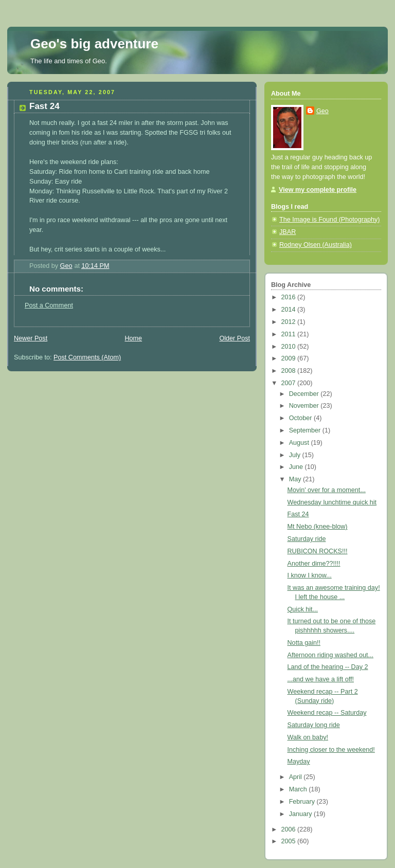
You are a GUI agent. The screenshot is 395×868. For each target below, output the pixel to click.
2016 (290, 297)
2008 (290, 371)
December (305, 394)
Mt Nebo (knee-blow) (318, 527)
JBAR (288, 232)
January (301, 814)
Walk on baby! (308, 737)
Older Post (235, 338)
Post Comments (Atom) (87, 357)
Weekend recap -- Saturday (327, 713)
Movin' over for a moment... (327, 490)
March (299, 789)
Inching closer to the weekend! (331, 750)
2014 (290, 310)
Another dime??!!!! (314, 564)
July (296, 455)
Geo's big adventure (94, 44)
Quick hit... (303, 609)
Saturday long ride (314, 725)
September (306, 430)
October (301, 418)
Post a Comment (49, 305)
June (297, 467)
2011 (290, 334)
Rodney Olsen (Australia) (316, 245)
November (305, 406)
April (297, 777)
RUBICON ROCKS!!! (318, 551)
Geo (322, 111)
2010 (290, 347)
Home (133, 338)
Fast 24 (298, 514)
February (303, 802)
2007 (290, 383)
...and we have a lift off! (321, 679)
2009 (290, 358)
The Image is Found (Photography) (330, 220)
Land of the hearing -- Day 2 (328, 667)
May (296, 479)
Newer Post (31, 338)
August (300, 443)
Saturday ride (307, 539)
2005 (290, 841)
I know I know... (310, 575)
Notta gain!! (304, 643)
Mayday (299, 762)
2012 (290, 322)
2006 (290, 829)
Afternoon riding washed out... (331, 655)
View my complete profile (318, 190)
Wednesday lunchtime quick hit (332, 502)
